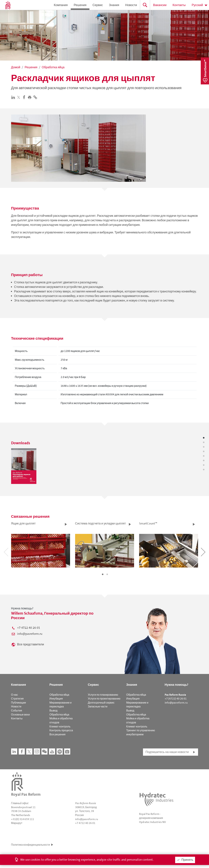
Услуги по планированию (103, 695)
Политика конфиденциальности (31, 845)
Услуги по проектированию (104, 699)
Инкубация (56, 699)
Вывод (54, 711)
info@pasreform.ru (30, 634)
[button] (30, 97)
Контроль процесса (61, 730)
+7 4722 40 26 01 (29, 628)
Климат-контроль (60, 727)
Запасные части (98, 706)
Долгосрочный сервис (101, 703)
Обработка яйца (59, 695)
